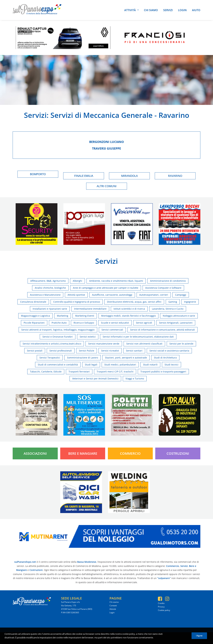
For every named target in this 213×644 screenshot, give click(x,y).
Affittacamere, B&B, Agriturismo (48, 281)
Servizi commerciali (112, 330)
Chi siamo (151, 10)
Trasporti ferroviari (79, 372)
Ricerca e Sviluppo (84, 323)
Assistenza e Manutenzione (45, 295)
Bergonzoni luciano (106, 142)
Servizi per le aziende (181, 344)
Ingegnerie (190, 302)
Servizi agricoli (144, 323)
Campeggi (181, 295)
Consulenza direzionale (33, 302)
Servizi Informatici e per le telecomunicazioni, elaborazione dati (138, 337)
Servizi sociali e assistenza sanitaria (169, 351)
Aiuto (196, 10)
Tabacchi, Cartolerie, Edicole (46, 372)
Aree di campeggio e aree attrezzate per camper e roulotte (106, 288)
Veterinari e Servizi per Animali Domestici (95, 379)
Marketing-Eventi (85, 316)
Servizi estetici (88, 337)
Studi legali (91, 365)
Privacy (161, 607)
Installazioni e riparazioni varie (50, 309)
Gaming (173, 302)
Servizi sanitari (134, 351)
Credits (161, 603)
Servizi (168, 10)
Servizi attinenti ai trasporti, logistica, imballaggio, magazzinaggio (58, 330)
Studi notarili (150, 365)
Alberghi (77, 281)
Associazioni (35, 453)
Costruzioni (178, 453)
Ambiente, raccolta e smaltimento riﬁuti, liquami (116, 281)
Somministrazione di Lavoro (83, 358)
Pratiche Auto (59, 323)
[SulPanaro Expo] (37, 10)
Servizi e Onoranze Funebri (58, 337)
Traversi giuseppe (106, 148)
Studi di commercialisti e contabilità (58, 365)
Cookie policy (164, 610)
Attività (131, 10)
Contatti (113, 606)
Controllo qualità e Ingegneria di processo (77, 302)
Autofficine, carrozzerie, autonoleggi (112, 295)
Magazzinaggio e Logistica (35, 316)
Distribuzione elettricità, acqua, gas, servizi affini (134, 302)
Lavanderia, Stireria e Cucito (168, 309)
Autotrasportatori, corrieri (154, 295)
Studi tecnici (171, 365)
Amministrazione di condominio (168, 281)
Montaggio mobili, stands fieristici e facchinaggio (128, 316)
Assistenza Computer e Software (163, 288)
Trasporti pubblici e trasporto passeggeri (163, 372)
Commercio (130, 453)
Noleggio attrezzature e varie (179, 316)
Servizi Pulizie (87, 351)
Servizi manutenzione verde (104, 344)
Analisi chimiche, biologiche (50, 288)
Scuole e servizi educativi (115, 323)
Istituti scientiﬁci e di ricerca (129, 309)
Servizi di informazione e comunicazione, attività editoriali (162, 330)
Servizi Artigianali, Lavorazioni (176, 323)
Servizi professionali (61, 351)
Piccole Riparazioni (34, 323)
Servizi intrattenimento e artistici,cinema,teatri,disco (52, 344)
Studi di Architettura (165, 358)
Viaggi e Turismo (135, 379)
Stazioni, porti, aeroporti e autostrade (126, 358)
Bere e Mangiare (83, 453)
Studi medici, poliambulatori (120, 365)
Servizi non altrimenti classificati (144, 344)
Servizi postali (35, 351)
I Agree (199, 636)
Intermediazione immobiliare (90, 309)
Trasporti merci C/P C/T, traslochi (115, 372)
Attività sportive (76, 295)
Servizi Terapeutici (50, 358)
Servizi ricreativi (110, 351)
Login (182, 10)
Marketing (63, 316)
